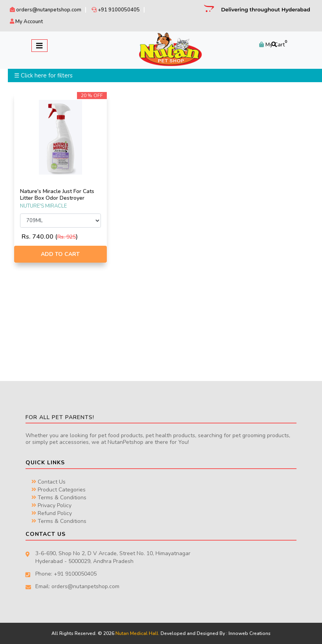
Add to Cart (60, 254)
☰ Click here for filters (43, 75)
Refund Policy (52, 513)
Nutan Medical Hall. (137, 633)
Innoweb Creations (250, 633)
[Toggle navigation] (39, 46)
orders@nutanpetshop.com (46, 10)
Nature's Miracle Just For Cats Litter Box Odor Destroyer (57, 195)
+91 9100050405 (116, 10)
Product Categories (59, 490)
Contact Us (48, 482)
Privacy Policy (51, 505)
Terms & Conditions (59, 498)
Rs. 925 (67, 237)
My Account (26, 22)
